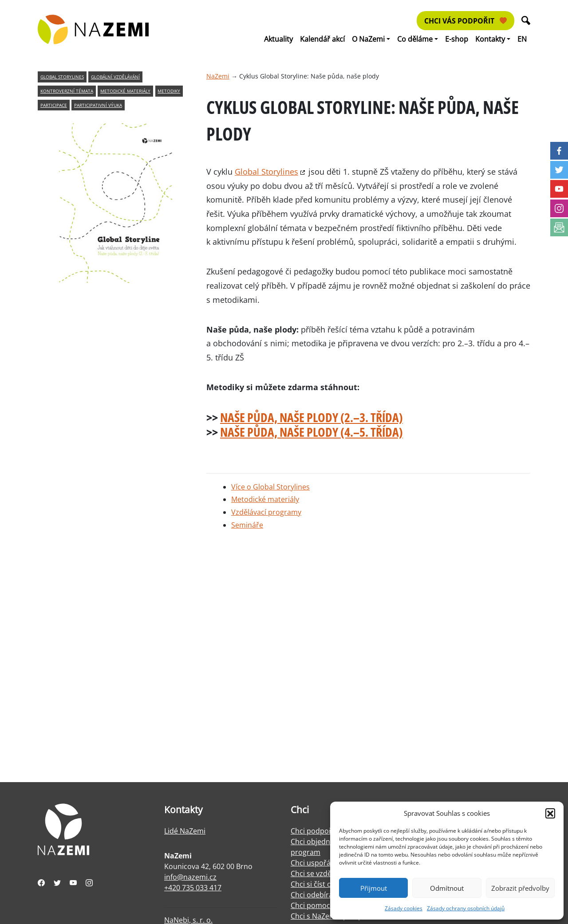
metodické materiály (125, 91)
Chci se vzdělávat (319, 873)
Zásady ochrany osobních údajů (466, 908)
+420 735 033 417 (193, 888)
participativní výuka (98, 105)
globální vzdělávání (115, 77)
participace (54, 105)
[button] (550, 813)
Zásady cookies (404, 908)
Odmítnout (447, 888)
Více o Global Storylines (270, 487)
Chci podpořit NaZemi (327, 831)
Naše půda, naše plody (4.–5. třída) (312, 432)
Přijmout (374, 888)
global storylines (62, 77)
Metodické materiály (265, 499)
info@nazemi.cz (190, 877)
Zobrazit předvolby (520, 888)
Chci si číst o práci (320, 884)
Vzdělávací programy (266, 512)
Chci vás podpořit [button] (465, 21)
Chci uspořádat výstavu (330, 863)
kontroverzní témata (67, 91)
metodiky (169, 91)
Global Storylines (266, 172)
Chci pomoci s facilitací (328, 905)
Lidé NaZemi (185, 831)
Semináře (247, 525)
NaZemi (218, 76)
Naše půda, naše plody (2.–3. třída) (312, 417)
